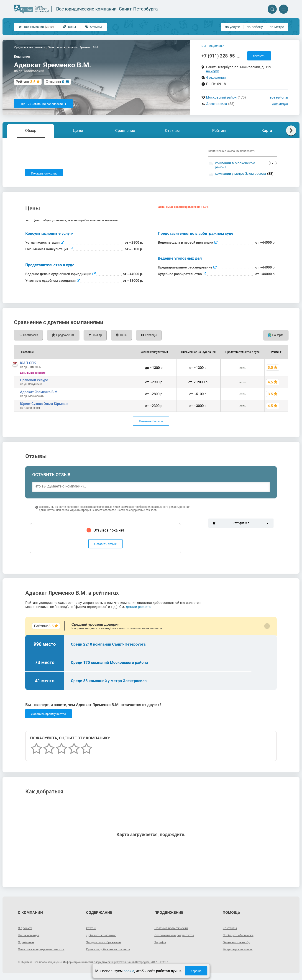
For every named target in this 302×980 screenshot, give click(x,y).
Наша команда (29, 937)
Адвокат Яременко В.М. (39, 394)
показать (259, 56)
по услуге (233, 27)
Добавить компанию (102, 937)
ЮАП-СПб (28, 365)
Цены (69, 27)
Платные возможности (172, 930)
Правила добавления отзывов (109, 951)
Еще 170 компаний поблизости (43, 104)
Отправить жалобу (237, 944)
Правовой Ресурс (34, 382)
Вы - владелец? (213, 46)
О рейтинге (26, 944)
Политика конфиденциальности (42, 951)
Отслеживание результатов (175, 937)
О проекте (25, 930)
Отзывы (93, 27)
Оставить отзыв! (106, 546)
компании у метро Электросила (241, 174)
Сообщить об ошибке (239, 937)
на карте (213, 71)
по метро (277, 27)
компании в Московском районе (235, 165)
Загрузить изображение (104, 944)
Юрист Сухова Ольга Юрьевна (44, 406)
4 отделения (216, 78)
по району (255, 27)
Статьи (91, 930)
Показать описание (44, 173)
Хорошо (196, 971)
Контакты (230, 930)
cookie (129, 971)
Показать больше (151, 424)
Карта (267, 130)
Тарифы (160, 944)
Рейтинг (220, 130)
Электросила (217, 104)
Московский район (221, 97)
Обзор (31, 130)
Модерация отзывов (238, 951)
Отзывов (55, 82)
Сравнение (125, 130)
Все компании (36, 27)
